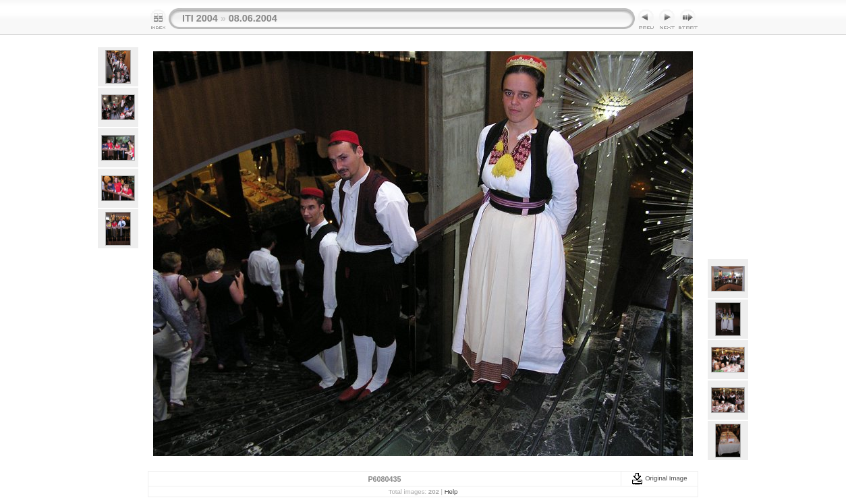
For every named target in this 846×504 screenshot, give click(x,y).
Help (451, 492)
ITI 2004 (200, 18)
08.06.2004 (253, 18)
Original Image (659, 478)
